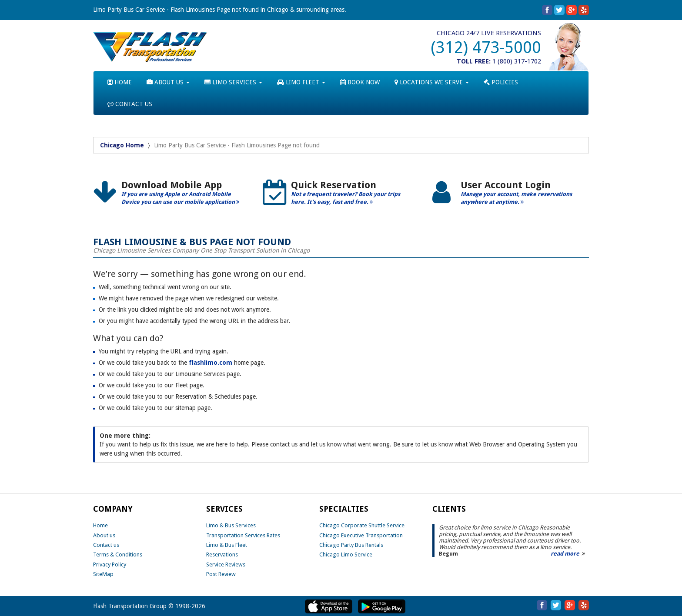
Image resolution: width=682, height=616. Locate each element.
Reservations (222, 554)
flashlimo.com (211, 363)
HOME (120, 82)
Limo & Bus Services (231, 525)
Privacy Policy (110, 564)
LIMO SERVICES (233, 82)
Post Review (221, 574)
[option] (171, 196)
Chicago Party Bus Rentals (351, 545)
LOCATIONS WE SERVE (432, 82)
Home (100, 525)
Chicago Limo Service (346, 554)
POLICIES (501, 82)
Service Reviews (226, 564)
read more (565, 554)
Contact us (106, 545)
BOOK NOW (360, 82)
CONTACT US (130, 104)
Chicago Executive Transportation (361, 535)
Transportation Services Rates (243, 535)
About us (104, 535)
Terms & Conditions (118, 554)
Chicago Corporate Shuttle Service (362, 525)
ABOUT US (168, 82)
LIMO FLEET (301, 82)
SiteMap (103, 574)
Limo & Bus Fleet (227, 545)
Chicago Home (122, 145)
